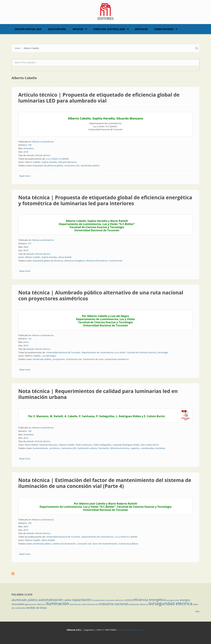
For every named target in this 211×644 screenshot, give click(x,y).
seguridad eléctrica (173, 603)
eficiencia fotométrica (97, 261)
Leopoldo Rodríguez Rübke (126, 445)
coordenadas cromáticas (153, 448)
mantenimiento (40, 448)
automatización (51, 600)
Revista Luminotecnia (43, 142)
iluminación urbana (87, 448)
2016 (26, 345)
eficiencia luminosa (120, 448)
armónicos (55, 448)
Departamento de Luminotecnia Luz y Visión (104, 352)
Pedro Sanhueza (84, 445)
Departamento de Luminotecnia (98, 537)
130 (30, 431)
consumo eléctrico (114, 600)
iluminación (58, 603)
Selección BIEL (57, 29)
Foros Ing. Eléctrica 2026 (109, 29)
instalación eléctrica (138, 604)
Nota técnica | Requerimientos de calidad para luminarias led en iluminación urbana (98, 394)
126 (30, 523)
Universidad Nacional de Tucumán (63, 352)
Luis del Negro (49, 356)
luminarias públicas (128, 544)
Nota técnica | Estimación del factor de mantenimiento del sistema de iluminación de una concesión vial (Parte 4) (105, 483)
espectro (135, 448)
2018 (26, 152)
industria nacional (113, 604)
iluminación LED (78, 604)
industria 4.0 (92, 604)
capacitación (82, 600)
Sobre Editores (164, 29)
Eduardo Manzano (68, 162)
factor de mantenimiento (105, 544)
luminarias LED (72, 165)
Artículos (141, 29)
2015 (26, 438)
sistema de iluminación (64, 544)
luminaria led (116, 261)
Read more (25, 176)
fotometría (104, 448)
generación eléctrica (35, 604)
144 (30, 145)
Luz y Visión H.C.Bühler (57, 159)
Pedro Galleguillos (102, 445)
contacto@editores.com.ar (131, 630)
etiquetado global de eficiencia (48, 261)
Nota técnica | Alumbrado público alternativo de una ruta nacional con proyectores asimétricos (101, 295)
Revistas (78, 29)
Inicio (18, 48)
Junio (26, 342)
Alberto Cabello (33, 162)
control (128, 600)
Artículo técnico (43, 155)
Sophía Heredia (49, 162)
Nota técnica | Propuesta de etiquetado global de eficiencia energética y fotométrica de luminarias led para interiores (105, 200)
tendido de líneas (37, 608)
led (151, 604)
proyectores (59, 359)
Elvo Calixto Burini (150, 445)
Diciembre (29, 148)
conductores (98, 600)
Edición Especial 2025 (28, 29)
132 (30, 339)
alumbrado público (90, 165)
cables (68, 600)
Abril (26, 247)
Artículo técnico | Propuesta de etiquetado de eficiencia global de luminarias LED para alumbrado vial (99, 98)
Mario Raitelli (65, 257)
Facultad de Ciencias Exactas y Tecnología (148, 352)
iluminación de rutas (93, 359)
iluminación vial (74, 359)
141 (30, 243)
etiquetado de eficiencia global (48, 165)
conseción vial (84, 544)
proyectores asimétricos (117, 359)
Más (197, 611)
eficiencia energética (75, 261)
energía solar (173, 600)
